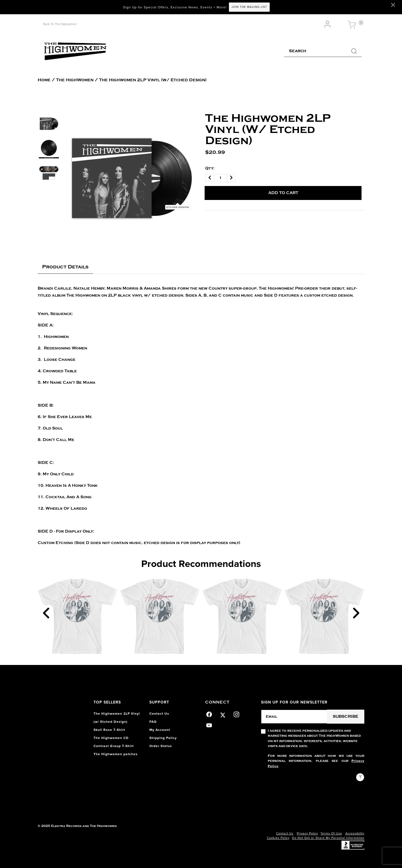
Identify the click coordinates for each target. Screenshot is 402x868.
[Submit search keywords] (354, 51)
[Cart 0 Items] (352, 25)
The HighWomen (75, 80)
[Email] (294, 717)
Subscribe (346, 716)
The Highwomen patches (116, 754)
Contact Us (285, 834)
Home (44, 80)
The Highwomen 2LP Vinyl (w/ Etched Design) (153, 80)
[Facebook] (209, 714)
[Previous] (46, 613)
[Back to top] (360, 777)
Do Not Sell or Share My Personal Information (328, 838)
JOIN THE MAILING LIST (249, 7)
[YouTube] (209, 725)
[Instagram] (237, 714)
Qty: (210, 168)
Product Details (65, 267)
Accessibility (355, 834)
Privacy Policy (307, 834)
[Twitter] (223, 714)
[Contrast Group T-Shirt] (77, 616)
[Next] (356, 613)
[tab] (65, 267)
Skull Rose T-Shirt (109, 730)
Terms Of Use (331, 834)
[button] (328, 25)
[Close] (393, 5)
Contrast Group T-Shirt (114, 746)
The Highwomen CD (111, 738)
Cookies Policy (278, 838)
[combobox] (323, 51)
